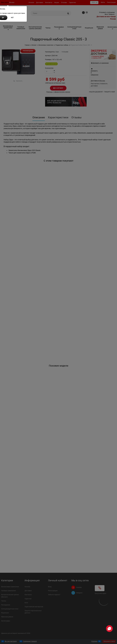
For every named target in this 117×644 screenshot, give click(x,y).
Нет (12, 18)
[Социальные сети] (109, 629)
